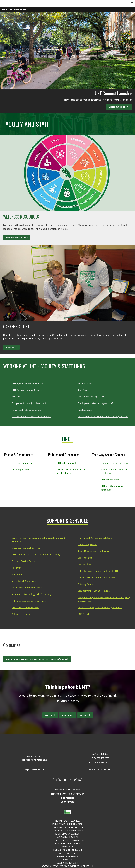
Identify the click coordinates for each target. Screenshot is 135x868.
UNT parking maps (110, 480)
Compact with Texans (67, 857)
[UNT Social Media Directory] (80, 780)
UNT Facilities (85, 564)
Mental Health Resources (68, 821)
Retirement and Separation (92, 397)
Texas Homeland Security (67, 863)
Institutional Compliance (25, 581)
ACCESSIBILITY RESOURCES (68, 790)
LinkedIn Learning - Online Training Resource (101, 607)
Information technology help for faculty (32, 594)
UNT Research (85, 558)
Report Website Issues (35, 769)
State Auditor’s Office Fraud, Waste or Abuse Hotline (67, 866)
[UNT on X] (60, 780)
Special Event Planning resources (95, 591)
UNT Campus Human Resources (28, 390)
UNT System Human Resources (28, 383)
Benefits (16, 397)
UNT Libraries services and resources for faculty (37, 555)
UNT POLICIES (68, 798)
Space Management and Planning (95, 551)
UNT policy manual (67, 463)
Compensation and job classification (31, 403)
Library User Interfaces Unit (26, 607)
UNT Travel (83, 614)
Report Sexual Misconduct (67, 834)
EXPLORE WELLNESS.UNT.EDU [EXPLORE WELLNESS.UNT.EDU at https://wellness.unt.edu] (16, 238)
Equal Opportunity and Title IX (28, 588)
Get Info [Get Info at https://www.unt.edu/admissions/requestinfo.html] (84, 715)
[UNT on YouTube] (65, 780)
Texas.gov (68, 860)
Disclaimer (68, 847)
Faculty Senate (85, 383)
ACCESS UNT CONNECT (118, 107)
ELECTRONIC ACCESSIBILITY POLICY (68, 794)
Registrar (16, 568)
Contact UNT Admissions (100, 769)
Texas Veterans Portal (68, 853)
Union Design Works (88, 544)
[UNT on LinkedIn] (75, 780)
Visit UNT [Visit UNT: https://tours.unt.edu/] (50, 715)
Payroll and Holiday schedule (27, 410)
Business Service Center (24, 561)
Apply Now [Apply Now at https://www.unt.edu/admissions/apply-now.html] (67, 715)
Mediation (17, 574)
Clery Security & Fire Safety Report (67, 827)
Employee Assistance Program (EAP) (96, 403)
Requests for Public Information (68, 840)
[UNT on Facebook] (55, 780)
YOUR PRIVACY (68, 802)
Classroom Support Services (26, 548)
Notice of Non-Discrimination (67, 850)
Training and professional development (32, 416)
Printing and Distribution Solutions (96, 538)
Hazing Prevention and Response (67, 824)
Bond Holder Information (68, 844)
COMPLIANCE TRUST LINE (68, 837)
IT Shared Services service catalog (29, 601)
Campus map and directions (115, 463)
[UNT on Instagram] (70, 780)
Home (4, 9)
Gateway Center (86, 584)
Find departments (22, 470)
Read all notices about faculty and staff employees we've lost (36, 659)
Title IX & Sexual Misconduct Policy (68, 831)
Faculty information (23, 463)
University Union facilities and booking (98, 578)
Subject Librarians (21, 614)
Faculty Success (86, 410)
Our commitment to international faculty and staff (104, 416)
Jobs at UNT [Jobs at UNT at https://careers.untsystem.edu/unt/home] (11, 347)
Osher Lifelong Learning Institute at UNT (99, 571)
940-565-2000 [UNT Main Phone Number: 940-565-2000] (103, 754)
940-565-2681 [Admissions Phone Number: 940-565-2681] (107, 762)
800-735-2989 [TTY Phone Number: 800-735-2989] (103, 758)
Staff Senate (84, 390)
